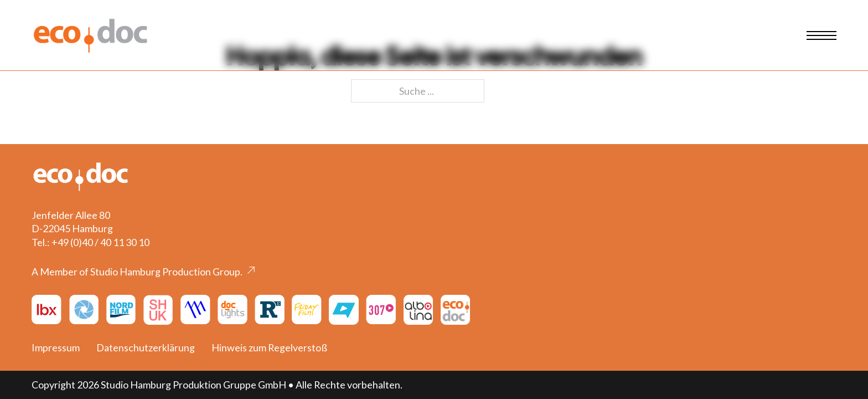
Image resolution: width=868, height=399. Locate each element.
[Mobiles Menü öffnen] (821, 35)
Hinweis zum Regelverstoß (269, 347)
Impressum (56, 347)
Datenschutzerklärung (146, 347)
